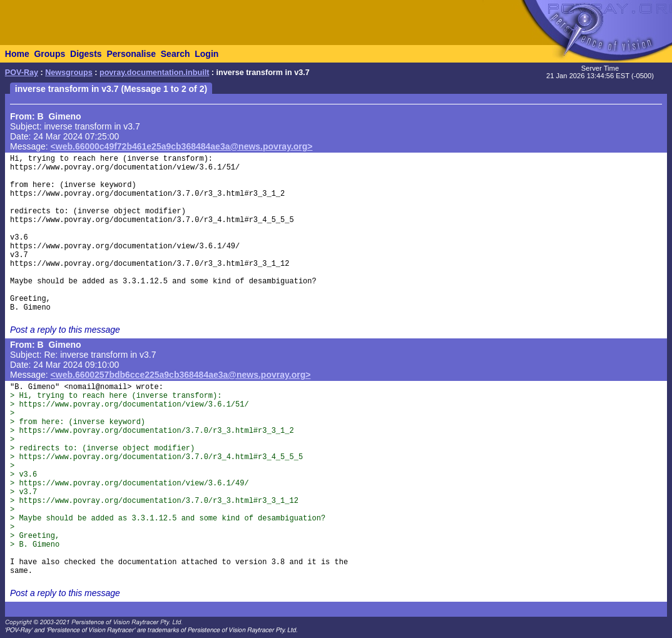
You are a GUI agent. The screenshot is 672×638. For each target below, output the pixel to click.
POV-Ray (22, 73)
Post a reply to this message (65, 330)
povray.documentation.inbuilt (154, 73)
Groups (49, 54)
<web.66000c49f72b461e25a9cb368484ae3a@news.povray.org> (182, 146)
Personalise (131, 54)
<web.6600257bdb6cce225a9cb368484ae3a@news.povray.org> (181, 375)
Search (176, 54)
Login (206, 54)
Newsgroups (69, 73)
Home (17, 54)
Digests (86, 54)
